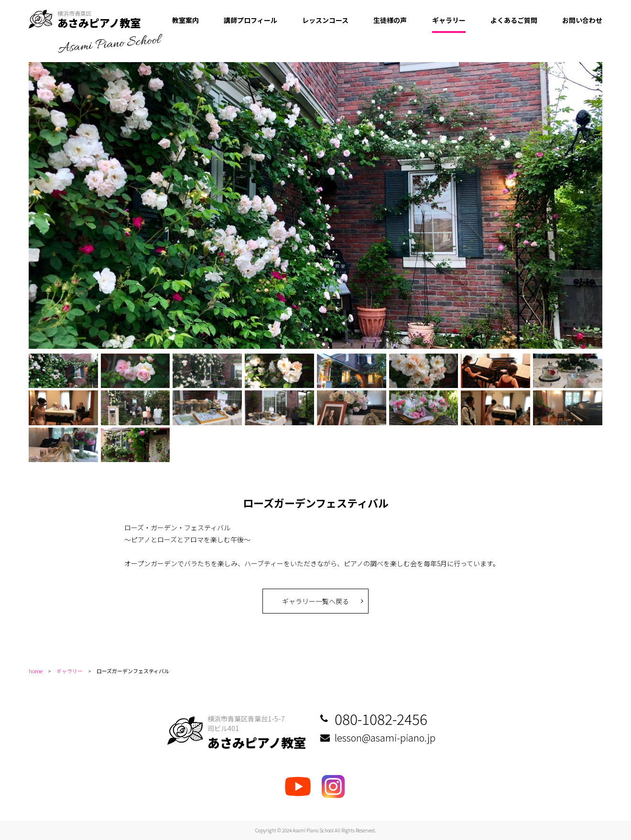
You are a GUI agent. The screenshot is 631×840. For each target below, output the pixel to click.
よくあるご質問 (514, 20)
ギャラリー (449, 20)
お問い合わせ (582, 20)
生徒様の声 (390, 20)
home (36, 671)
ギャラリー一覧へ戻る (315, 601)
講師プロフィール (250, 20)
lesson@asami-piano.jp (385, 738)
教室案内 (185, 20)
